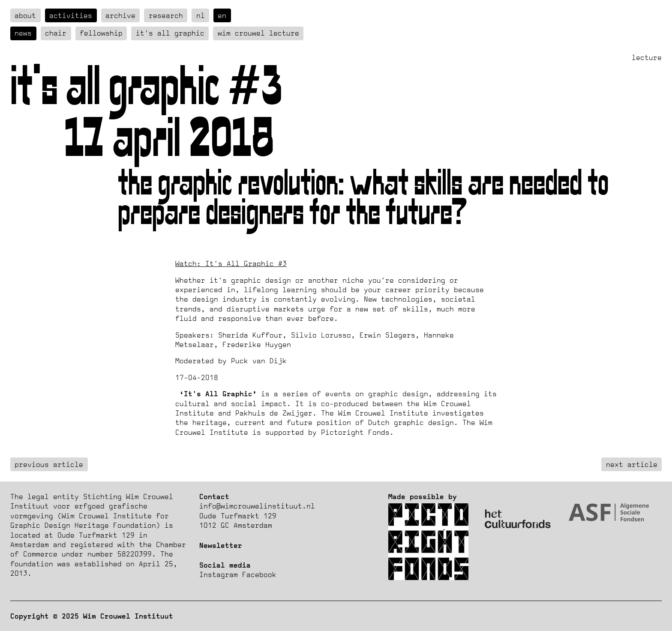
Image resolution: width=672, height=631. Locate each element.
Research (166, 15)
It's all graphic (170, 33)
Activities (71, 15)
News (23, 33)
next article (632, 464)
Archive (120, 15)
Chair (56, 33)
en (222, 15)
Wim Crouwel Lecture (258, 33)
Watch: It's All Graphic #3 (231, 263)
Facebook (259, 574)
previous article (49, 464)
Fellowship (101, 33)
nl (201, 15)
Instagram (219, 574)
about (25, 15)
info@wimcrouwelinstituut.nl (257, 506)
